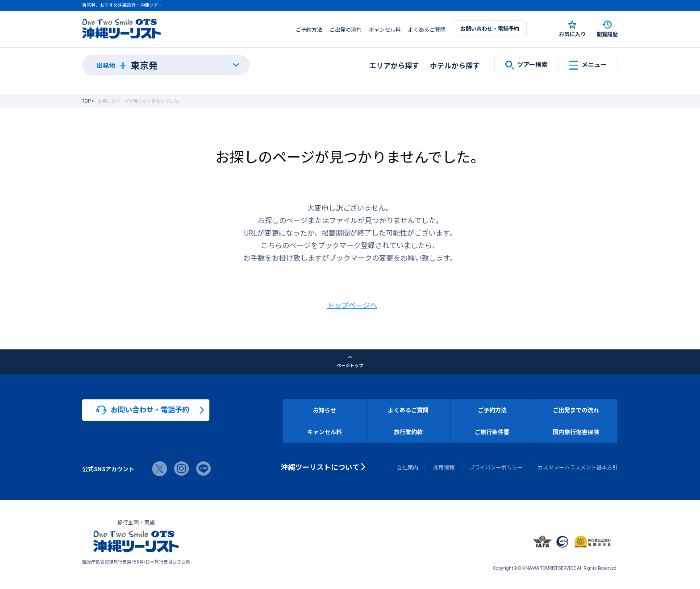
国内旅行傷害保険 (576, 432)
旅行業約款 (408, 432)
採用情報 (444, 467)
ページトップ (350, 362)
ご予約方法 (309, 29)
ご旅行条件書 (492, 432)
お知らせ (325, 410)
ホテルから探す (455, 65)
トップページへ (352, 305)
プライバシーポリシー (496, 467)
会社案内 (408, 467)
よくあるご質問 (427, 29)
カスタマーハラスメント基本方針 (578, 467)
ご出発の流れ (346, 29)
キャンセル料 (385, 29)
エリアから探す (394, 65)
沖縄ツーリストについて (320, 467)
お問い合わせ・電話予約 (490, 29)
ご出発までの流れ (576, 410)
